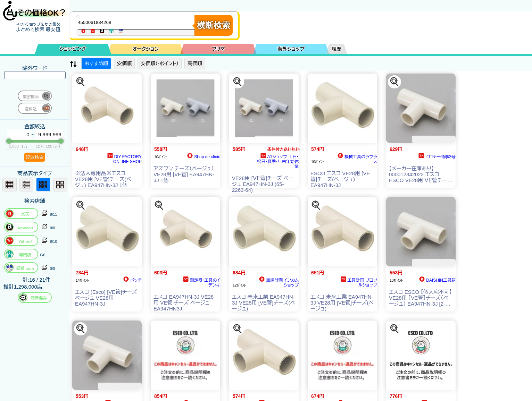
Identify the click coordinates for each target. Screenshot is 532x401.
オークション (146, 49)
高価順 (195, 63)
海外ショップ (291, 49)
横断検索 (214, 25)
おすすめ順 (96, 63)
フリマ (218, 49)
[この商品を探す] (81, 82)
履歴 (336, 49)
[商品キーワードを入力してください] (137, 22)
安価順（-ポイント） (160, 63)
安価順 (124, 63)
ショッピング (73, 49)
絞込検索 (35, 157)
